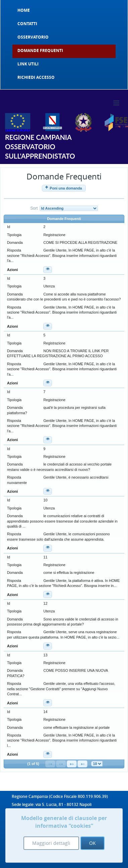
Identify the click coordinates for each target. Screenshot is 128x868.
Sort (34, 208)
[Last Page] (82, 764)
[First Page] (50, 764)
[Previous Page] (61, 764)
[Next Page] (72, 764)
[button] (64, 188)
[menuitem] (64, 10)
